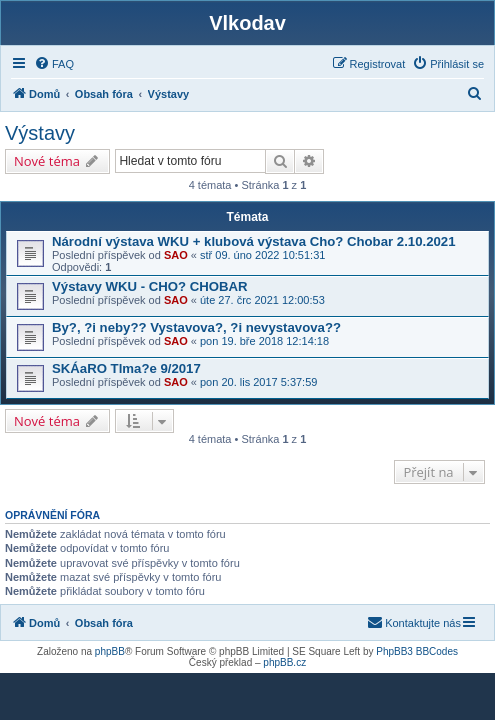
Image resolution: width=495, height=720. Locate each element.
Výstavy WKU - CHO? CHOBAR (150, 286)
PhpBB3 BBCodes (417, 651)
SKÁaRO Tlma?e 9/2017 (126, 368)
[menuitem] (54, 64)
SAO (176, 255)
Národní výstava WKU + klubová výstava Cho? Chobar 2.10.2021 (253, 241)
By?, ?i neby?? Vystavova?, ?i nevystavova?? (196, 327)
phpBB (110, 651)
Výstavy (40, 133)
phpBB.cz (284, 662)
